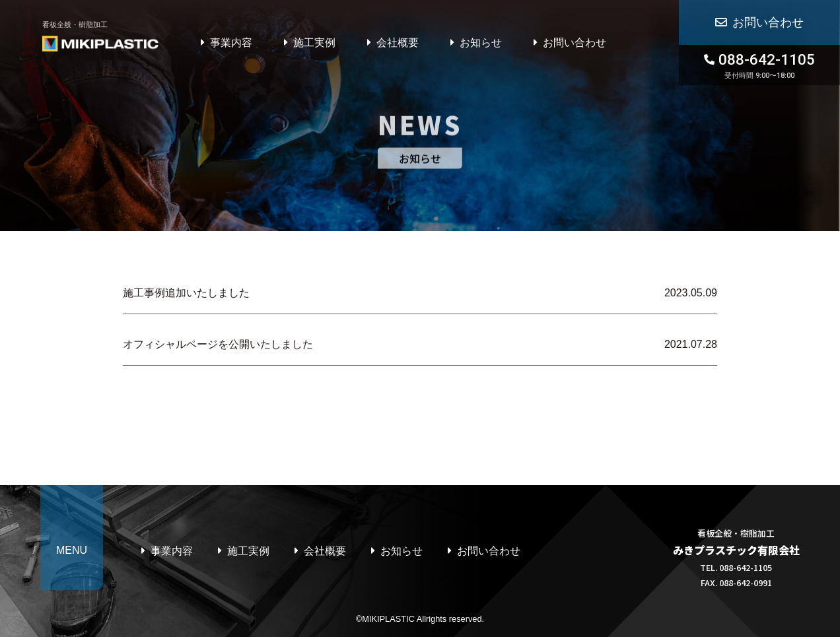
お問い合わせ (575, 43)
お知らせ (481, 43)
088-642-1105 (759, 66)
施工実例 (314, 43)
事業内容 (231, 43)
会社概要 (398, 43)
